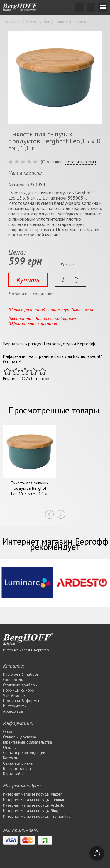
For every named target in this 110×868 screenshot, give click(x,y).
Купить (28, 280)
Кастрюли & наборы (21, 674)
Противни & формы (21, 701)
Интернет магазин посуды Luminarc (35, 800)
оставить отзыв (81, 162)
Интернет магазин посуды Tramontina (37, 816)
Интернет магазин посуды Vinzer (32, 794)
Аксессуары (13, 711)
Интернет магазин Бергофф (26, 650)
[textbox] (70, 280)
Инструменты (15, 706)
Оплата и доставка (20, 737)
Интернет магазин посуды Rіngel (32, 811)
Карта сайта (13, 774)
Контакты (11, 758)
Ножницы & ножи (19, 690)
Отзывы (10, 747)
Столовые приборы (20, 685)
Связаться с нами (18, 763)
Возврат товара (17, 768)
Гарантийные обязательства (27, 742)
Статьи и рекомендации (24, 753)
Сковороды (13, 680)
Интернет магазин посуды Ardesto (34, 805)
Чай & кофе (14, 695)
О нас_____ (12, 732)
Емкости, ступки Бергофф (69, 344)
